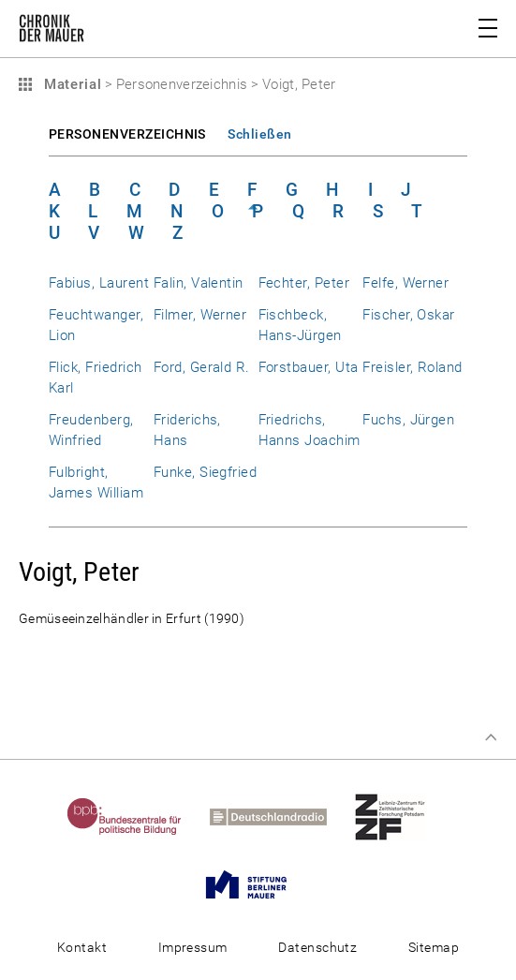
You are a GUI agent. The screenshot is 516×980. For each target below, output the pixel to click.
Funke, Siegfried (206, 472)
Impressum (193, 947)
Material (70, 84)
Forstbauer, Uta (309, 367)
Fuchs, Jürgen (408, 420)
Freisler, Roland (413, 367)
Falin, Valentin (199, 283)
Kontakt (82, 947)
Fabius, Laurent (99, 283)
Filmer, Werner (200, 315)
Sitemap (434, 947)
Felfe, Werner (405, 283)
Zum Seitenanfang (491, 737)
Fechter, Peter (304, 283)
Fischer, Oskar (409, 315)
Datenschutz (317, 947)
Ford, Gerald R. (202, 367)
